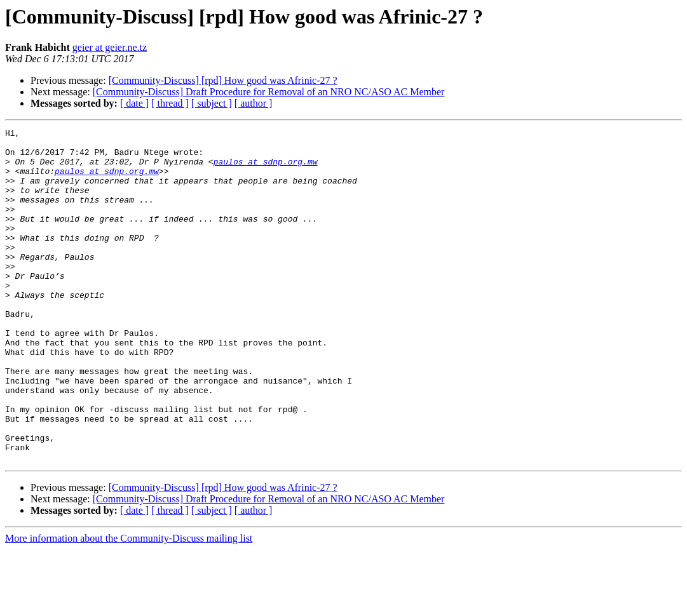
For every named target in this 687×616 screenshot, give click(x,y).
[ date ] (134, 103)
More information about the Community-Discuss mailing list (129, 605)
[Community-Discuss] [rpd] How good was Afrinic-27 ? (223, 80)
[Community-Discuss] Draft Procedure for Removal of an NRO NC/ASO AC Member (269, 92)
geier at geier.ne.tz (110, 47)
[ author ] (254, 103)
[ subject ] (212, 103)
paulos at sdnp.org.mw (266, 169)
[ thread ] (170, 103)
